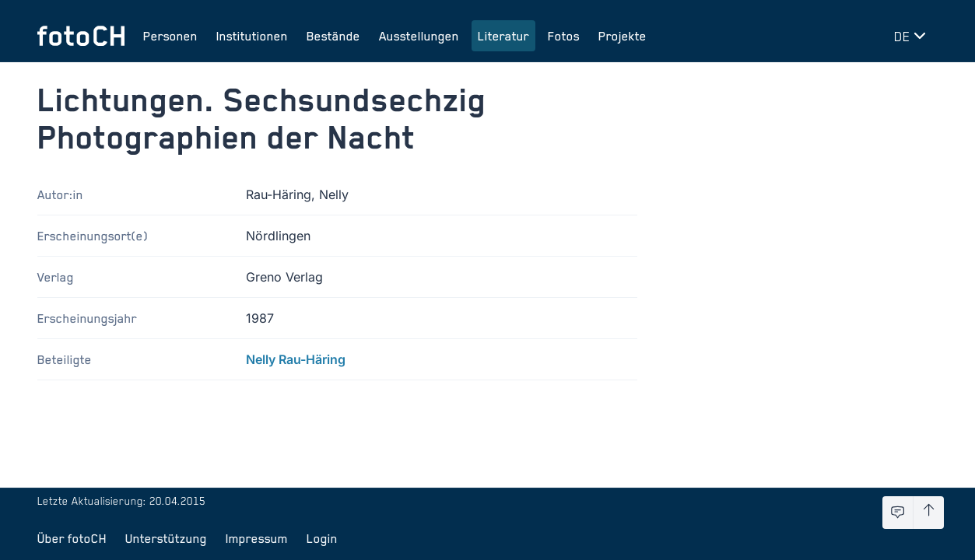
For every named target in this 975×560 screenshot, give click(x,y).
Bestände (333, 36)
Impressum (257, 538)
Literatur (503, 36)
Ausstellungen (419, 36)
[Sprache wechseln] (913, 36)
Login (322, 538)
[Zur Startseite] (81, 36)
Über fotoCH (72, 538)
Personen (170, 36)
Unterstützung (166, 538)
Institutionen (252, 36)
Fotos (564, 36)
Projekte (623, 36)
